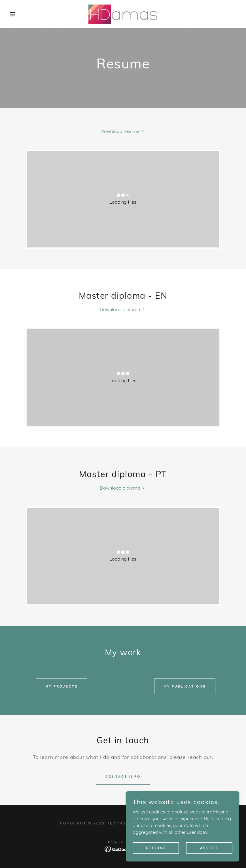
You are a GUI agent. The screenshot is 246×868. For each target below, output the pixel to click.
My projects (61, 686)
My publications (185, 686)
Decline (156, 848)
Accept (209, 848)
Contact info (123, 777)
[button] (12, 14)
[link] (123, 14)
